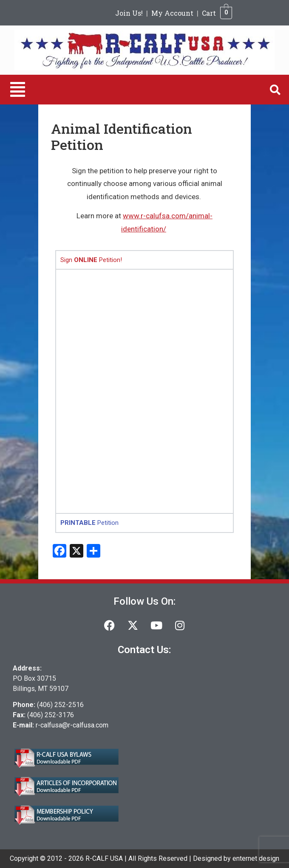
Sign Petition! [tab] (91, 260)
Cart (209, 13)
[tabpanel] (144, 391)
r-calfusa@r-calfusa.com (72, 725)
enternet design (256, 858)
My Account (172, 13)
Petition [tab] (89, 523)
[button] (18, 90)
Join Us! (129, 13)
